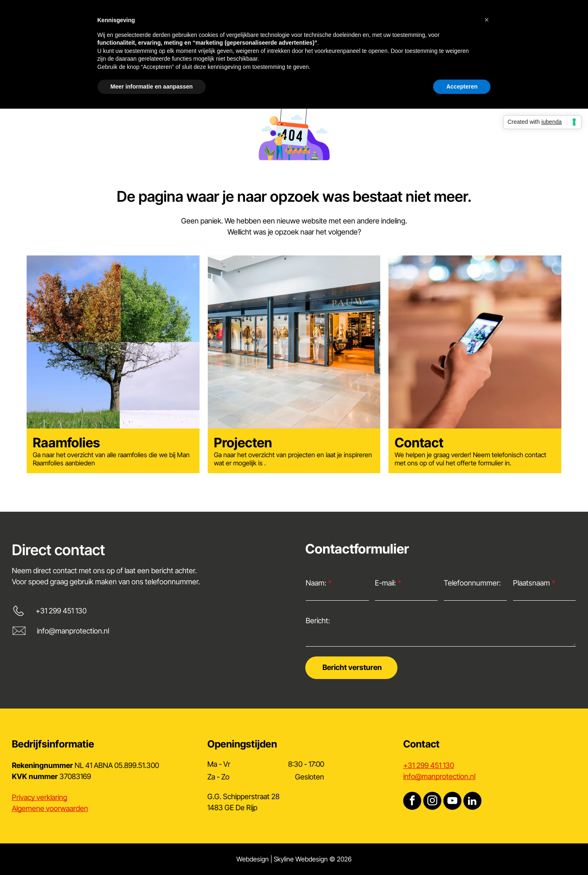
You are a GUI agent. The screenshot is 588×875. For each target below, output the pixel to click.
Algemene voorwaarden (50, 808)
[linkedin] (472, 802)
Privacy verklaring (40, 797)
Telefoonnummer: (472, 583)
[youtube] (452, 802)
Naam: (316, 583)
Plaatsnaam (531, 583)
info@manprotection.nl (73, 631)
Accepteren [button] (462, 87)
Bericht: (318, 621)
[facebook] (412, 802)
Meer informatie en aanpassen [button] (152, 87)
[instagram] (432, 802)
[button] (487, 20)
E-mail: (385, 583)
